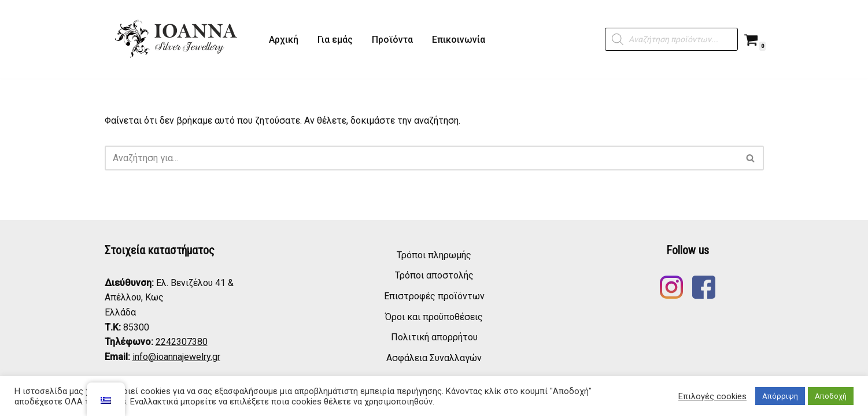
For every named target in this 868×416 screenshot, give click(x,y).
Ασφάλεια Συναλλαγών (434, 358)
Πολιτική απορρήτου (434, 337)
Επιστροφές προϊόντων (434, 296)
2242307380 (182, 342)
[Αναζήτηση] (421, 158)
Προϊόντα (392, 40)
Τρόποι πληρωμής (434, 255)
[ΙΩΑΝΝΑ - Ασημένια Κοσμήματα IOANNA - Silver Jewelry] (177, 39)
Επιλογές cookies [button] (712, 396)
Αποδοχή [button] (831, 396)
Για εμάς (335, 40)
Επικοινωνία (459, 40)
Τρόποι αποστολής (434, 275)
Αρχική (284, 40)
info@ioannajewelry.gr (176, 357)
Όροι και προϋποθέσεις (434, 317)
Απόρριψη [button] (780, 396)
